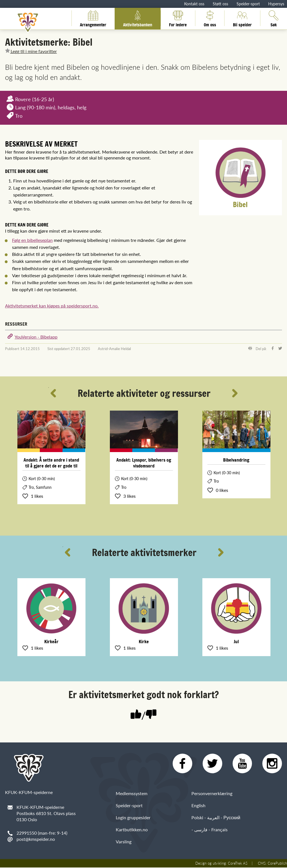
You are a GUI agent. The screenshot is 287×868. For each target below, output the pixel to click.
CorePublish (277, 864)
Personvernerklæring (212, 794)
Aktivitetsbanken (138, 18)
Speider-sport (248, 4)
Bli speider (242, 18)
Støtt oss (220, 4)
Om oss (210, 18)
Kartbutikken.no (132, 830)
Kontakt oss (194, 4)
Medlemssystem (132, 794)
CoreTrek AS (238, 864)
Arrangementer (93, 18)
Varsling (124, 842)
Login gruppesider (133, 818)
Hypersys (276, 4)
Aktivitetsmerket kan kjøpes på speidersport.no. (52, 306)
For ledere (178, 18)
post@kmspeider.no (36, 839)
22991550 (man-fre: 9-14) (42, 833)
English (198, 806)
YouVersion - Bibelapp (36, 337)
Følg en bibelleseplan (32, 240)
